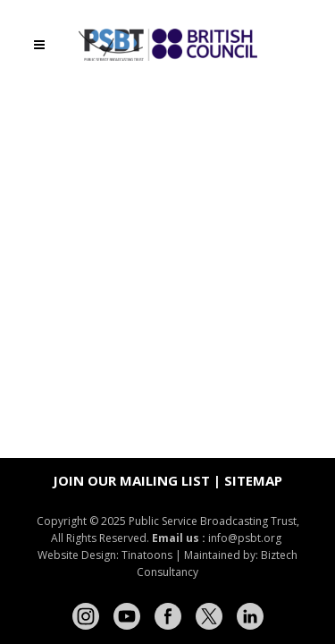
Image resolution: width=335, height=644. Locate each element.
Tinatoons (147, 555)
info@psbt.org (246, 538)
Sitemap (253, 480)
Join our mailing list (131, 480)
